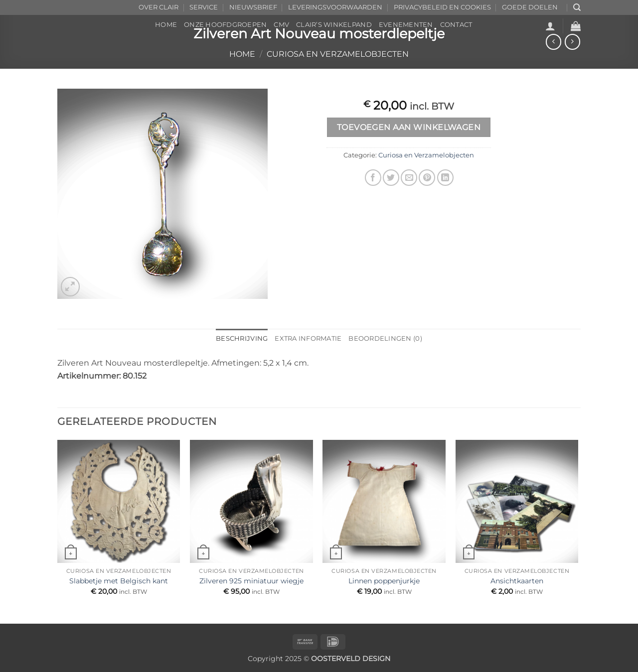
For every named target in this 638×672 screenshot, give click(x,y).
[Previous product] (572, 42)
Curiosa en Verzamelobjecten (338, 54)
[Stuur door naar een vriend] (409, 178)
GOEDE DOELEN (530, 7)
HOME (166, 25)
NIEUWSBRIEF (253, 7)
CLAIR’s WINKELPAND (334, 25)
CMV (281, 25)
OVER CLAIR (159, 7)
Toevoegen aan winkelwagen (409, 127)
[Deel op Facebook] (373, 178)
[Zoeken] (577, 7)
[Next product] (554, 42)
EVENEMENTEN (406, 25)
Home (242, 54)
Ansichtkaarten (517, 581)
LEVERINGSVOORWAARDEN (335, 7)
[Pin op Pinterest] (427, 178)
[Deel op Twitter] (391, 178)
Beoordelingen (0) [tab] (385, 338)
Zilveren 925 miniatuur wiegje (251, 581)
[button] (550, 26)
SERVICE (204, 7)
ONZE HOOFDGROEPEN (225, 25)
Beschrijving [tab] (242, 338)
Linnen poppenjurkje (384, 581)
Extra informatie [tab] (308, 338)
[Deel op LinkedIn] (445, 178)
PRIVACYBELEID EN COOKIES (442, 7)
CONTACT (456, 25)
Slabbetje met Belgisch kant (119, 581)
